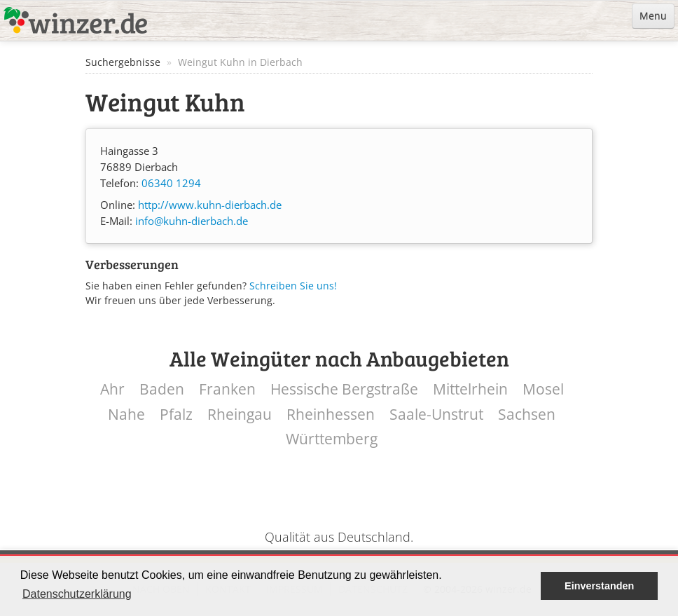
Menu (653, 16)
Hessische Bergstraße (344, 389)
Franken (227, 389)
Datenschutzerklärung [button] (77, 594)
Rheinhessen (331, 415)
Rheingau (240, 415)
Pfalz (176, 415)
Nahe (126, 415)
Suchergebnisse (123, 62)
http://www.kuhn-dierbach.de (210, 205)
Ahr (112, 389)
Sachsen (527, 415)
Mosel (543, 389)
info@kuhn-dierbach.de (192, 221)
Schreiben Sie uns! (293, 286)
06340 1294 (171, 183)
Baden (162, 389)
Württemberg (332, 439)
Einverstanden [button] (599, 586)
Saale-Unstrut (436, 415)
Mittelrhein (470, 389)
